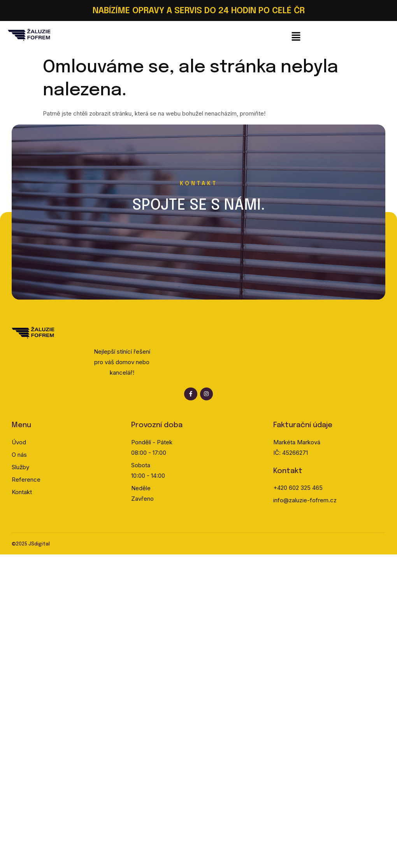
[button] (296, 37)
